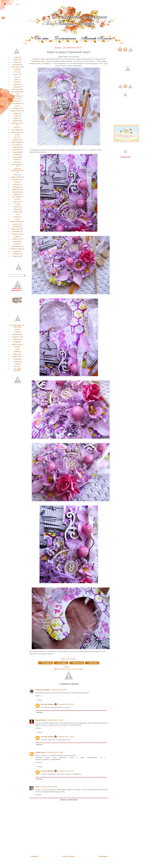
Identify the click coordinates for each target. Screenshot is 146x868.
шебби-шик (16, 239)
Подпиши (17, 364)
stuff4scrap (17, 352)
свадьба (16, 194)
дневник (16, 101)
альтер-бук (16, 65)
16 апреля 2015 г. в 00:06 (49, 787)
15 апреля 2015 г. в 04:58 (66, 704)
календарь (16, 108)
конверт (16, 113)
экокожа (17, 329)
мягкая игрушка (16, 142)
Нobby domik (17, 354)
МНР (16, 137)
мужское (16, 140)
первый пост (16, 180)
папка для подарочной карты (17, 170)
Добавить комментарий (69, 800)
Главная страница (68, 856)
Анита (37, 787)
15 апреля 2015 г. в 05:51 (55, 720)
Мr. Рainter (16, 145)
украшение (16, 224)
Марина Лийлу (41, 720)
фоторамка (16, 232)
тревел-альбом (16, 222)
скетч (16, 199)
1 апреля (16, 57)
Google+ (62, 663)
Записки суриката (17, 344)
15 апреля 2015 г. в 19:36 (55, 752)
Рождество (16, 189)
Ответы (40, 700)
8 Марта (16, 60)
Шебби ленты (17, 357)
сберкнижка (16, 192)
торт (16, 219)
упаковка (16, 227)
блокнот (16, 74)
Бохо (16, 79)
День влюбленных (17, 92)
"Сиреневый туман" (38, 61)
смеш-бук (16, 202)
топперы (16, 217)
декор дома (72, 669)
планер (16, 182)
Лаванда (17, 332)
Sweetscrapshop (17, 334)
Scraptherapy (17, 362)
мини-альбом (16, 132)
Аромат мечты (41, 752)
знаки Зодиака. (16, 103)
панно (16, 160)
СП (16, 204)
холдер (16, 236)
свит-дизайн (16, 197)
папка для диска (17, 164)
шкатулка (16, 241)
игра (16, 106)
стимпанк (16, 209)
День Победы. (16, 96)
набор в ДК (16, 147)
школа (16, 244)
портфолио (16, 187)
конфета (16, 118)
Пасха (16, 175)
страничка (16, 212)
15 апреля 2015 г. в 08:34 (66, 737)
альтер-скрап (64, 669)
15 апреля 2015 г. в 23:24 (66, 771)
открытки (16, 157)
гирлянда (16, 87)
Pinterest (78, 663)
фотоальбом (16, 229)
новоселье (16, 150)
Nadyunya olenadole (42, 690)
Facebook (47, 663)
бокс (16, 77)
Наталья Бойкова (47, 704)
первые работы (16, 177)
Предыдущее (103, 856)
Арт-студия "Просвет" (17, 370)
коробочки (16, 121)
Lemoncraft (16, 254)
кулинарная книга (17, 123)
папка (16, 162)
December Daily (16, 249)
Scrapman (17, 347)
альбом (16, 62)
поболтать (16, 184)
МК (16, 135)
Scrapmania (17, 359)
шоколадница (16, 246)
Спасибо (16, 207)
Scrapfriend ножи (17, 337)
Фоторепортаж (16, 234)
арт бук (16, 70)
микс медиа (80, 669)
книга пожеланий (16, 111)
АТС (16, 72)
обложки (16, 155)
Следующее (34, 856)
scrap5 (17, 349)
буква (16, 82)
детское (16, 98)
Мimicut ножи (17, 339)
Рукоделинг (17, 342)
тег (16, 214)
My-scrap (17, 367)
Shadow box (16, 256)
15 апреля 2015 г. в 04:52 (59, 690)
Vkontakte (93, 663)
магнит (16, 127)
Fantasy (16, 251)
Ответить (38, 696)
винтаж (16, 84)
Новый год (16, 152)
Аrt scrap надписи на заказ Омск (17, 326)
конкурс (16, 116)
